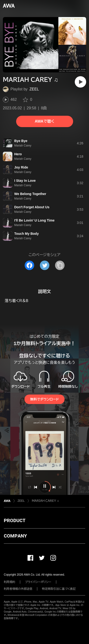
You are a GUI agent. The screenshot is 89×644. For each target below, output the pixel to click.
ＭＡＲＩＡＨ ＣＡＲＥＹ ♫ (45, 501)
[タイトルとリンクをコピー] (60, 265)
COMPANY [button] (15, 536)
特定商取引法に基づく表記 (59, 589)
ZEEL (34, 89)
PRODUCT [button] (15, 520)
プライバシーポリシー (38, 582)
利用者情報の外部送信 (18, 589)
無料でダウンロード (44, 399)
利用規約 (9, 582)
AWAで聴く (44, 121)
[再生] (80, 82)
